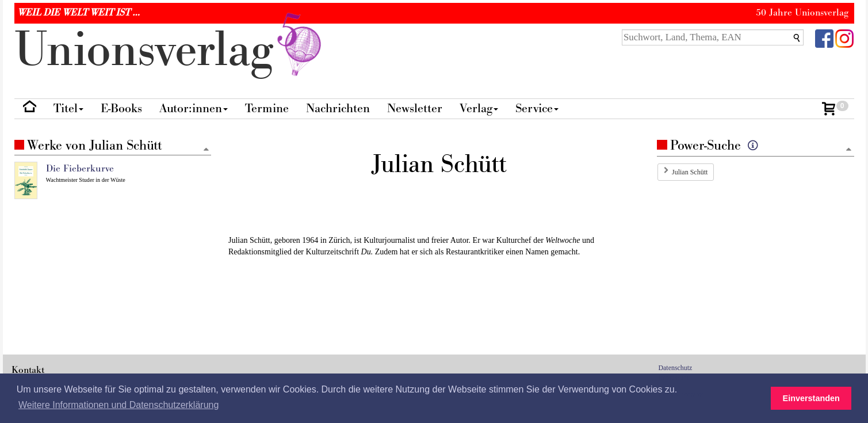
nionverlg (170, 50)
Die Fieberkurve (80, 169)
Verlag (479, 108)
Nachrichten (338, 108)
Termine (267, 108)
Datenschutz (676, 368)
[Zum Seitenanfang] (849, 150)
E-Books (121, 108)
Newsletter (415, 108)
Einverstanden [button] (811, 398)
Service (537, 108)
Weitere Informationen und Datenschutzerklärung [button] (118, 405)
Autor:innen (194, 108)
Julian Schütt (690, 172)
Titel (68, 108)
